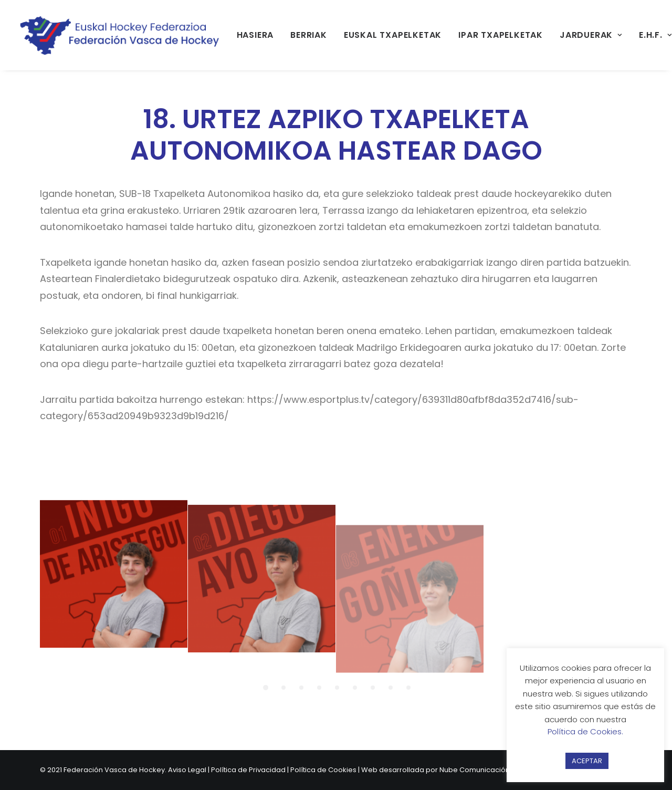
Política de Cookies (323, 770)
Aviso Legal (187, 770)
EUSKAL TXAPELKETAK (393, 35)
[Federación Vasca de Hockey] (120, 35)
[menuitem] (255, 35)
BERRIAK (309, 35)
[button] (114, 583)
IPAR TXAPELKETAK (501, 35)
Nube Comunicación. (475, 770)
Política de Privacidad (248, 770)
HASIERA (255, 35)
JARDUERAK (591, 35)
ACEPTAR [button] (587, 761)
